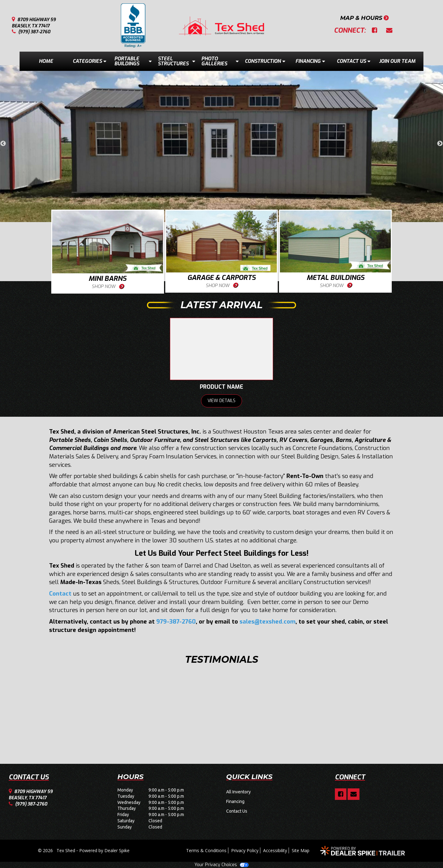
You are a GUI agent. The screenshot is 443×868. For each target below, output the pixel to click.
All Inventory (238, 792)
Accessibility (275, 850)
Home (46, 61)
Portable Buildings (133, 61)
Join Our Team (397, 61)
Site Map (301, 850)
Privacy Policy (245, 850)
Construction (265, 61)
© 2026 (47, 850)
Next (440, 144)
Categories (89, 61)
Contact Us (354, 61)
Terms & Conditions (206, 850)
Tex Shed (66, 850)
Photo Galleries (220, 61)
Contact (60, 594)
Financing (310, 61)
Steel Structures (176, 61)
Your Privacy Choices (221, 865)
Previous (3, 144)
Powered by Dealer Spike (104, 850)
